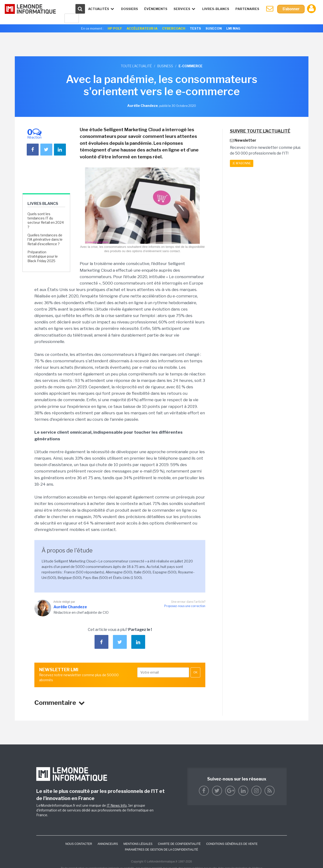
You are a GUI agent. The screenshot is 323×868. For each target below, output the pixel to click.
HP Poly (115, 28)
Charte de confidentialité (179, 844)
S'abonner (291, 9)
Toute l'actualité (136, 66)
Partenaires (247, 9)
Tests (195, 28)
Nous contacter (79, 844)
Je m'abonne (242, 163)
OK (195, 672)
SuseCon (214, 28)
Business (165, 66)
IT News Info (117, 805)
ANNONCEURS (108, 844)
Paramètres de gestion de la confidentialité (161, 850)
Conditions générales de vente (232, 844)
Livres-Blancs (216, 9)
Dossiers (130, 9)
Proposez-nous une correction (185, 606)
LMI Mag (233, 28)
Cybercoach (174, 28)
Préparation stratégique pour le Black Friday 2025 (43, 256)
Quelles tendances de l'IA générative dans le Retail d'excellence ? (45, 239)
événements (156, 9)
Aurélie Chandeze (70, 607)
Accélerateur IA (142, 28)
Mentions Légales (138, 844)
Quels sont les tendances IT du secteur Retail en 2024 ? (46, 220)
